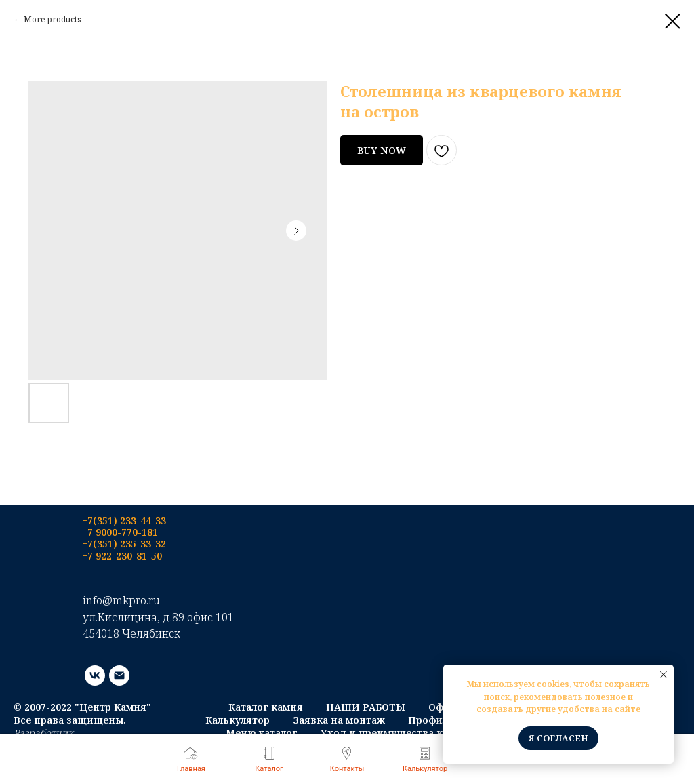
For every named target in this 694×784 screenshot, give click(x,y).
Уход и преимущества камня (394, 733)
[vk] (95, 675)
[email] (119, 675)
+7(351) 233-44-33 (124, 521)
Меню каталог (262, 733)
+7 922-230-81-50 (122, 556)
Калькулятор (238, 720)
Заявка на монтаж (339, 720)
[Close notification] (664, 675)
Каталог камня (266, 707)
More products (53, 19)
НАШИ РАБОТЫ (366, 707)
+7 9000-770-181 (120, 532)
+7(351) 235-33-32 (124, 544)
